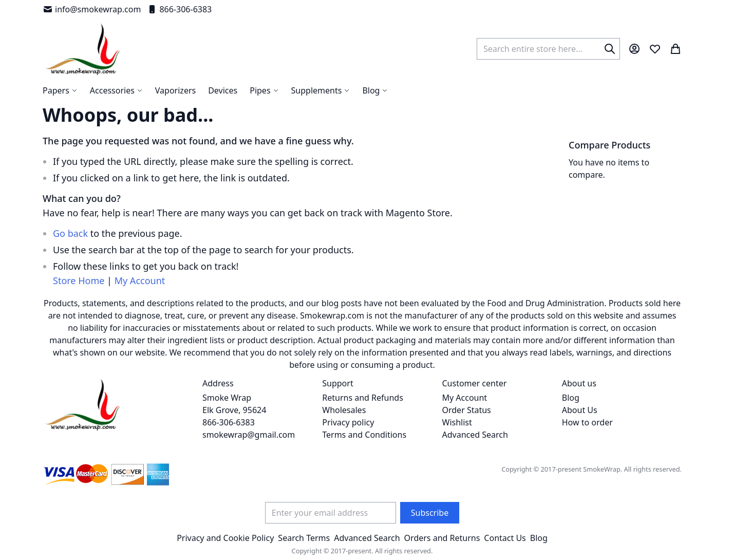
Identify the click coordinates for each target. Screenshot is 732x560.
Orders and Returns (442, 538)
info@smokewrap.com (92, 9)
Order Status (467, 410)
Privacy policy (348, 422)
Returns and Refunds (363, 398)
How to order (587, 422)
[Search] (610, 49)
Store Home (79, 281)
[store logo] (82, 49)
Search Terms (304, 538)
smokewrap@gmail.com (249, 435)
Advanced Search (475, 435)
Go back (70, 233)
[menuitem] (375, 90)
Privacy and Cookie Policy (225, 538)
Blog (571, 398)
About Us (580, 410)
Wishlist (457, 422)
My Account (140, 281)
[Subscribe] (430, 513)
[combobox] (548, 49)
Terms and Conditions (364, 435)
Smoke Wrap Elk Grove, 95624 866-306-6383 (234, 410)
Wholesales (344, 410)
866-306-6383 (179, 9)
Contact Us (505, 538)
